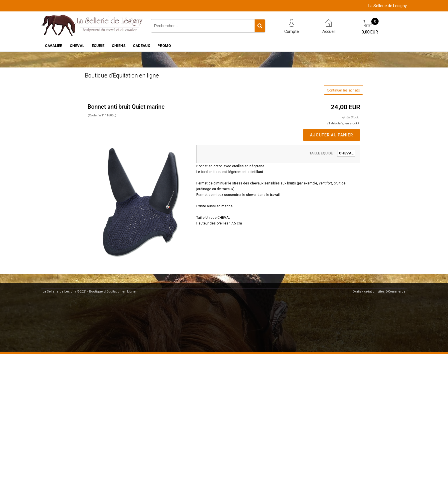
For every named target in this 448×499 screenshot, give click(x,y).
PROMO (164, 46)
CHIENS (119, 46)
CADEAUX (141, 46)
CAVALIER (54, 46)
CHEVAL (77, 46)
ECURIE (98, 46)
